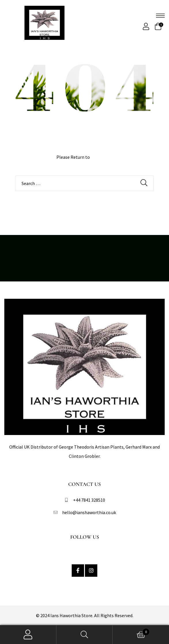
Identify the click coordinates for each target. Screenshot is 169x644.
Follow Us (85, 537)
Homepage (102, 157)
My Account (28, 635)
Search (85, 635)
